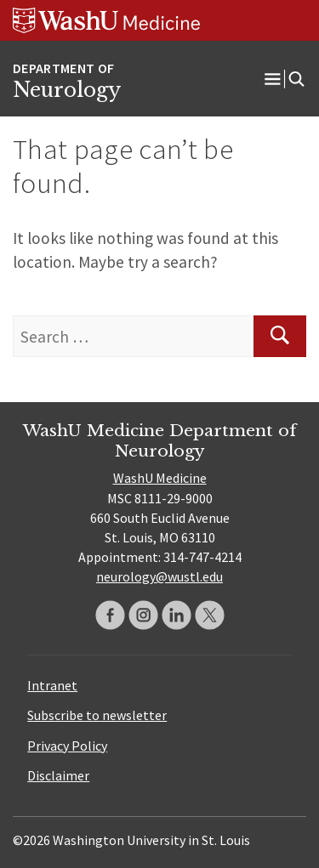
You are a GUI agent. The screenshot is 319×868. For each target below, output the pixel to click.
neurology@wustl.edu (159, 576)
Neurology (67, 90)
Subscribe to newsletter (97, 715)
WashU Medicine (160, 478)
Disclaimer (58, 775)
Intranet (52, 685)
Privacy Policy (67, 746)
